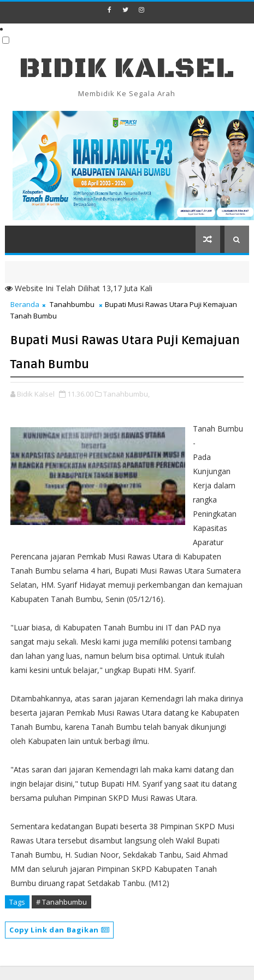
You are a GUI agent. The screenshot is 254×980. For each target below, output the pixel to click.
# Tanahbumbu (61, 902)
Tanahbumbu (72, 304)
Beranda (25, 304)
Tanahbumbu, (126, 394)
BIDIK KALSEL (127, 69)
